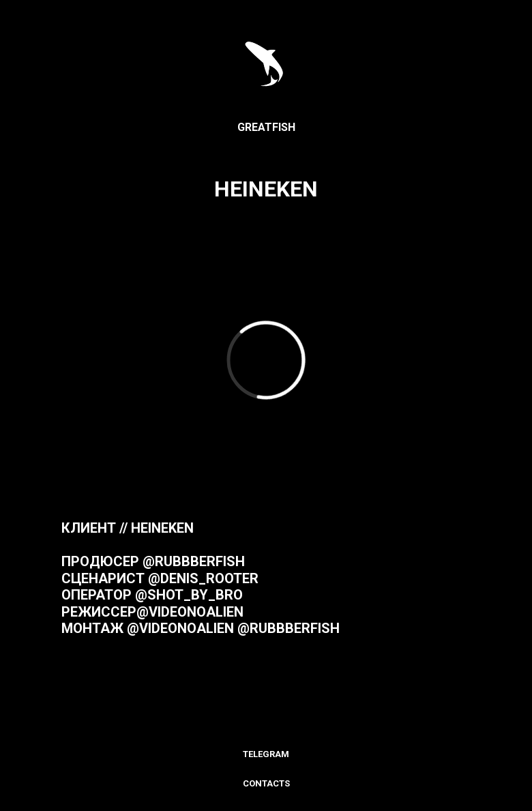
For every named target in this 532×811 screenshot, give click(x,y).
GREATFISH (266, 127)
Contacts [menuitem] (266, 783)
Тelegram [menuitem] (266, 754)
